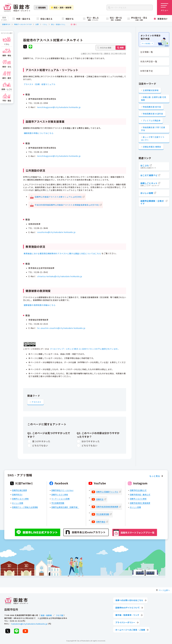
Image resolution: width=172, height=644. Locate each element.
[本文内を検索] (111, 48)
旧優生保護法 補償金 (152, 147)
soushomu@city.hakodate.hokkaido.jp (56, 232)
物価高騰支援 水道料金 (153, 114)
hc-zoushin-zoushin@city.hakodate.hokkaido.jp (61, 328)
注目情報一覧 (147, 52)
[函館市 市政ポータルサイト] (17, 8)
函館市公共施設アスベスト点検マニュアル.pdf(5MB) (58, 197)
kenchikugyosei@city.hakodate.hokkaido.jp (59, 107)
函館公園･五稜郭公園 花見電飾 (154, 99)
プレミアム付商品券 (152, 120)
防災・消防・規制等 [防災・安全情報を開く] (61, 8)
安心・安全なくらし (58, 24)
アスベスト (36, 402)
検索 (122, 48)
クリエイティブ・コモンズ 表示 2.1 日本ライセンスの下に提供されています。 (85, 349)
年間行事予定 (147, 71)
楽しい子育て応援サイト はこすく (153, 138)
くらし (45, 24)
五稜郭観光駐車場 (151, 90)
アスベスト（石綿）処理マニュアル (40, 84)
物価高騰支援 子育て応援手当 (153, 129)
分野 (37, 24)
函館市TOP (6, 24)
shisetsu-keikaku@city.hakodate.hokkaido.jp (60, 276)
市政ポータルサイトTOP (23, 24)
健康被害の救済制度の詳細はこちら (40, 305)
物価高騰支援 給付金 (152, 107)
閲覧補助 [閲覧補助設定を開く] (41, 8)
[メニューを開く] (164, 8)
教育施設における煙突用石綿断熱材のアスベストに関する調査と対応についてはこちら (62, 253)
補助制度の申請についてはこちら (39, 133)
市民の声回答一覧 (149, 61)
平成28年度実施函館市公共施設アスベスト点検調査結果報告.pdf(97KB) (67, 205)
